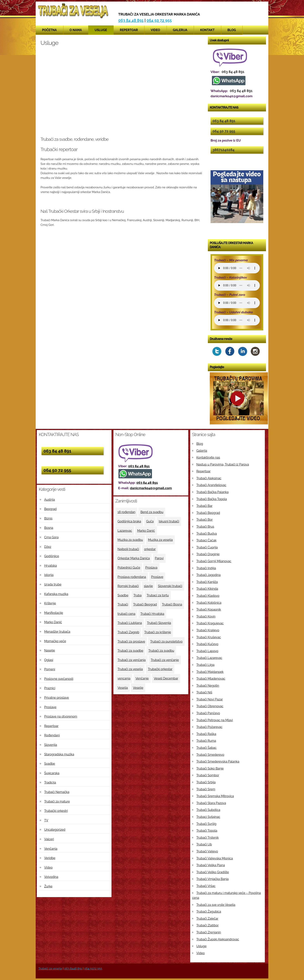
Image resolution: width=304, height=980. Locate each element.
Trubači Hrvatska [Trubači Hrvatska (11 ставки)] (152, 614)
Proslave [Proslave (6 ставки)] (157, 577)
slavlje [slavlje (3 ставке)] (148, 586)
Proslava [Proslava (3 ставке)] (151, 568)
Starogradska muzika (59, 754)
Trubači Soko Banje (210, 768)
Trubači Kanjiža (207, 582)
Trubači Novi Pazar (210, 699)
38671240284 (224, 150)
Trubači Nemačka (57, 792)
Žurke (48, 886)
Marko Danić (53, 622)
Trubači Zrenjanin (209, 932)
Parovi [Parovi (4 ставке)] (159, 558)
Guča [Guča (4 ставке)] (150, 521)
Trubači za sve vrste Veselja (216, 905)
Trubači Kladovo (208, 596)
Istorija (49, 575)
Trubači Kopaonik (209, 609)
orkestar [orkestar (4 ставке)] (150, 549)
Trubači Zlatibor (208, 925)
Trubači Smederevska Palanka (218, 761)
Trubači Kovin (206, 616)
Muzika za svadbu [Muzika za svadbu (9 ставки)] (130, 540)
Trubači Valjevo (207, 851)
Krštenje (50, 603)
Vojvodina (51, 877)
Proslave (50, 707)
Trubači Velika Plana (211, 865)
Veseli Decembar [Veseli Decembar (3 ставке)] (166, 678)
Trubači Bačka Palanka (212, 492)
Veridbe (50, 858)
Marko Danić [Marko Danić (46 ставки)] (146, 531)
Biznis (48, 518)
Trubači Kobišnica (209, 603)
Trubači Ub (204, 844)
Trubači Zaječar (207, 919)
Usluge (101, 30)
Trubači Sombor (208, 775)
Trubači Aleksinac (209, 478)
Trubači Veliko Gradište (213, 872)
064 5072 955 (93, 969)
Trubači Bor (205, 520)
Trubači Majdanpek (210, 672)
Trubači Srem (206, 789)
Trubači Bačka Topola (212, 499)
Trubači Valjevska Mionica (215, 858)
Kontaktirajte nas (208, 457)
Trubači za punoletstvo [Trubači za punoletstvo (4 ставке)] (166, 642)
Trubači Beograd (208, 513)
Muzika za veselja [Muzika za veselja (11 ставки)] (160, 540)
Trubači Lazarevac (209, 658)
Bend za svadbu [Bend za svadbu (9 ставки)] (152, 512)
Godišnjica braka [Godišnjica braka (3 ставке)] (129, 521)
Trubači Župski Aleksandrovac (218, 939)
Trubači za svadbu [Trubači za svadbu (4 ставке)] (161, 651)
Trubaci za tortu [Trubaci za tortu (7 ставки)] (158, 595)
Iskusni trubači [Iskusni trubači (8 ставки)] (169, 521)
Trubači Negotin (208, 686)
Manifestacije (54, 613)
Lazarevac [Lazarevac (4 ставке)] (125, 531)
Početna (49, 30)
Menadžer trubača (57, 632)
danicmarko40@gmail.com (151, 488)
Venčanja (51, 849)
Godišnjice (52, 556)
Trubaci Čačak (206, 540)
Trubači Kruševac (209, 637)
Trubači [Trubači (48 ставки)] (123, 604)
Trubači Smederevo (210, 755)
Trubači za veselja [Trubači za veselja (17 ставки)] (130, 669)
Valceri (49, 839)
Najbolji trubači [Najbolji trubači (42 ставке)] (128, 549)
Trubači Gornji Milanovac (214, 561)
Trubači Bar (204, 506)
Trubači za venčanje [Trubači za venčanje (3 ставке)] (165, 660)
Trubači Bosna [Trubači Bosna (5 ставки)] (172, 604)
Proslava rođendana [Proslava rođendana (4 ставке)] (132, 577)
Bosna (49, 528)
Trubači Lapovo (207, 651)
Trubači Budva (207, 534)
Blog (232, 30)
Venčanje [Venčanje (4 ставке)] (142, 678)
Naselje (50, 650)
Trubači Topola (207, 831)
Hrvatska (51, 566)
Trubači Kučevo (207, 644)
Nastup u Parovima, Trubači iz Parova (223, 464)
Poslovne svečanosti (59, 679)
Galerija (180, 30)
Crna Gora (51, 537)
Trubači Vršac (206, 886)
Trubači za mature (57, 801)
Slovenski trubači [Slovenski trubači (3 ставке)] (170, 586)
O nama (76, 30)
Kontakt (207, 30)
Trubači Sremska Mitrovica (215, 796)
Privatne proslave (57, 698)
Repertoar (129, 30)
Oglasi (49, 660)
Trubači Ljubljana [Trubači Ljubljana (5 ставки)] (130, 623)
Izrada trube (53, 584)
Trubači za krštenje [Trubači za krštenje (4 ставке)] (158, 632)
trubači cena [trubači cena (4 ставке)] (126, 614)
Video (155, 30)
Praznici (50, 688)
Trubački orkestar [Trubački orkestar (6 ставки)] (160, 669)
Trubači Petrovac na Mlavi (215, 720)
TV (46, 820)
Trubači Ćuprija (207, 547)
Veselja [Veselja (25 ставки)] (123, 688)
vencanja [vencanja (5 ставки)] (124, 678)
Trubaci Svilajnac (208, 817)
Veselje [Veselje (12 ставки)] (138, 688)
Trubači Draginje (208, 554)
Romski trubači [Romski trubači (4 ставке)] (128, 586)
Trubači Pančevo (208, 713)
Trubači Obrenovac (210, 706)
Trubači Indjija (206, 568)
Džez (48, 547)
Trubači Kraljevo (208, 630)
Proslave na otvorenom (61, 716)
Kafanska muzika (56, 594)
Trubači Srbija (206, 782)
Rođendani (52, 735)
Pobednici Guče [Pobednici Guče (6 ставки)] (129, 568)
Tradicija (50, 782)
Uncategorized (55, 830)
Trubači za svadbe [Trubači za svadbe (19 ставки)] (130, 651)
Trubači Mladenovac (211, 679)
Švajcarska (52, 773)
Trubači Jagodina (209, 575)
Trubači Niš (204, 692)
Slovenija (51, 745)
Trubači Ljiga (205, 665)
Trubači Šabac (206, 748)
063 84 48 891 (131, 20)
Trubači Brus (205, 527)
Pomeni (50, 669)
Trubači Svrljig (206, 824)
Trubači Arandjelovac (211, 485)
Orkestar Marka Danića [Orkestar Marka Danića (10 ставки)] (134, 558)
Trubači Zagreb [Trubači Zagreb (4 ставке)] (128, 632)
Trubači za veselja (50, 969)
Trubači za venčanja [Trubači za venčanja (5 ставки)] (132, 660)
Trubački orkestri (56, 811)
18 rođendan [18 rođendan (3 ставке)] (126, 512)
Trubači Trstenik (208, 838)
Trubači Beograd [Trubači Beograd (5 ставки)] (145, 604)
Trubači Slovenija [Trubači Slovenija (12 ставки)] (159, 623)
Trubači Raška (206, 734)
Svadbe (50, 764)
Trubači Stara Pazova (211, 803)
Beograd (50, 509)
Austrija (50, 500)
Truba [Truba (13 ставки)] (137, 595)
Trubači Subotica (208, 810)
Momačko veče (55, 641)
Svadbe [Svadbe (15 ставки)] (123, 595)
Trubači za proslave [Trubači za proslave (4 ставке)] (131, 642)
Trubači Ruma (206, 741)
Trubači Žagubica (209, 912)
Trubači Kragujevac (210, 623)
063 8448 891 (73, 969)
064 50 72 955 (159, 20)
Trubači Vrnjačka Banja (212, 879)
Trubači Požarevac (209, 727)
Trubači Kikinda (207, 589)
